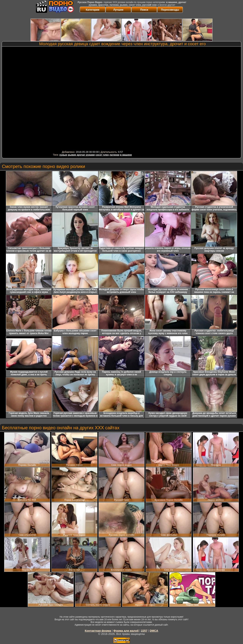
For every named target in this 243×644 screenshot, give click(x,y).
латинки (114, 155)
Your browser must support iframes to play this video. (92, 98)
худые (63, 155)
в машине (126, 155)
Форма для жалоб (126, 631)
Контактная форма (98, 631)
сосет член (102, 155)
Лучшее (118, 10)
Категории (93, 10)
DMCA (154, 631)
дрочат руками (86, 155)
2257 (144, 631)
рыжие (72, 155)
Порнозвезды (170, 10)
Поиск (144, 10)
